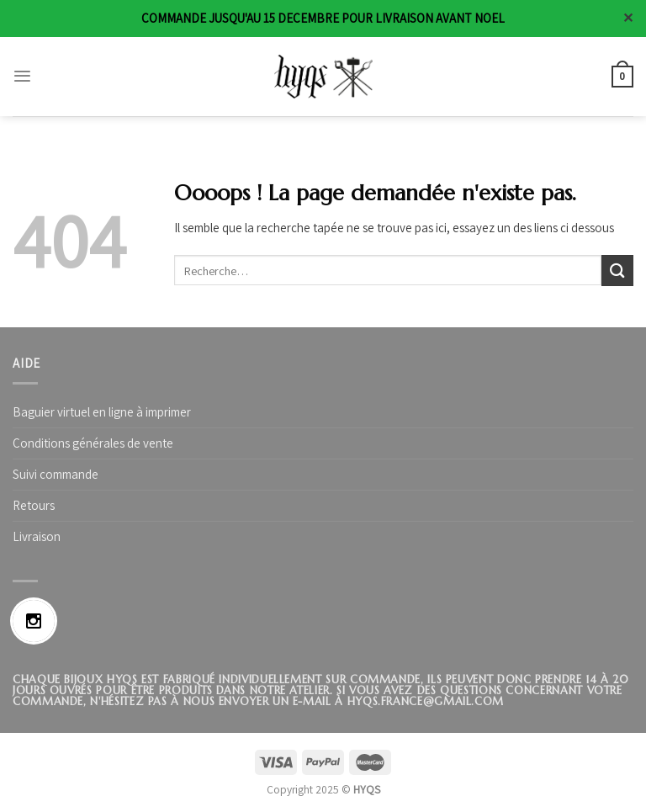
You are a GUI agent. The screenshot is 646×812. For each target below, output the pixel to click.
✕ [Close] (628, 18)
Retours (34, 505)
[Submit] (617, 271)
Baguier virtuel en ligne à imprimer (102, 412)
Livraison (37, 536)
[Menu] (22, 76)
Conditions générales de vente (93, 443)
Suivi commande (56, 474)
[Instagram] (38, 621)
